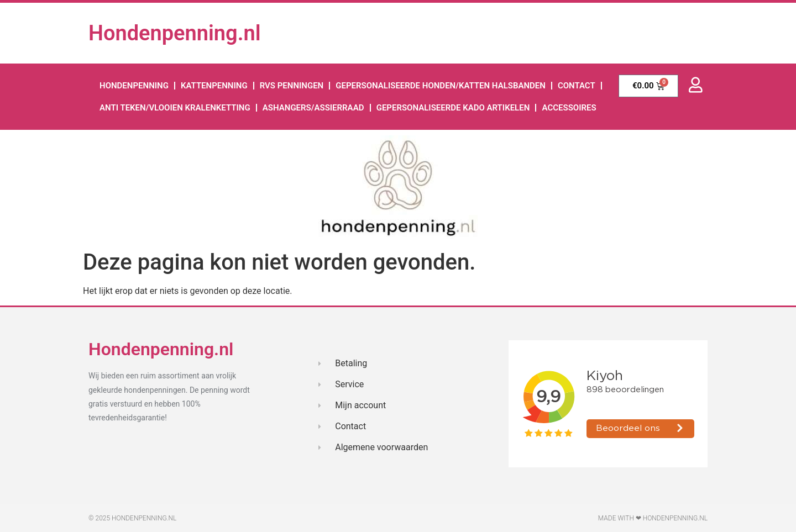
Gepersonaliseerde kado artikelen (453, 108)
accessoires (569, 108)
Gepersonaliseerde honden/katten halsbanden (441, 86)
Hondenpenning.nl (175, 33)
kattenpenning (214, 86)
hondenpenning (134, 86)
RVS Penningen (292, 86)
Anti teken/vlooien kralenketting (175, 108)
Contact (577, 86)
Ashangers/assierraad (313, 108)
